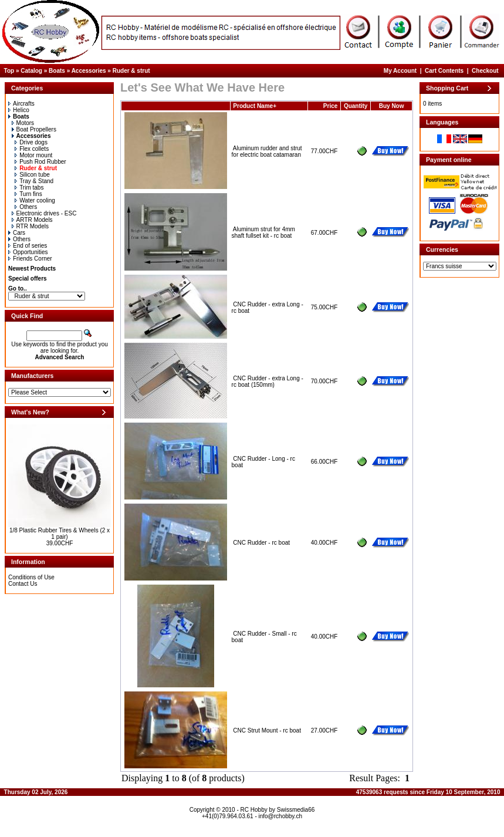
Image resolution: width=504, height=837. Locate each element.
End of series (28, 246)
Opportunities (28, 252)
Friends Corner (30, 259)
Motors (23, 123)
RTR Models (30, 226)
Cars (17, 233)
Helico (19, 110)
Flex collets (32, 149)
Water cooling (35, 200)
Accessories (89, 71)
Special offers (28, 279)
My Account (400, 71)
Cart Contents (444, 71)
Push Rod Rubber (40, 162)
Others (26, 207)
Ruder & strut (131, 71)
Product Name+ (255, 106)
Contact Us (23, 584)
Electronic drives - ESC (44, 213)
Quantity (356, 106)
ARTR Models (32, 220)
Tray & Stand (34, 181)
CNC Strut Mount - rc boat (267, 730)
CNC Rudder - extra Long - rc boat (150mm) (268, 382)
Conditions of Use (31, 577)
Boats (57, 71)
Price (330, 106)
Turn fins (28, 194)
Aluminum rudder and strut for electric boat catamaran (267, 151)
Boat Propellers (34, 129)
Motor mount (33, 155)
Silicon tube (32, 175)
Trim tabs (29, 188)
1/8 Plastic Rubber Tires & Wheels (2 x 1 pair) (60, 534)
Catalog (31, 71)
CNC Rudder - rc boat (261, 543)
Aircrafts (21, 104)
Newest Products (32, 269)
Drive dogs (31, 142)
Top (9, 71)
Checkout (485, 71)
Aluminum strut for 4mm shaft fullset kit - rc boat (263, 232)
